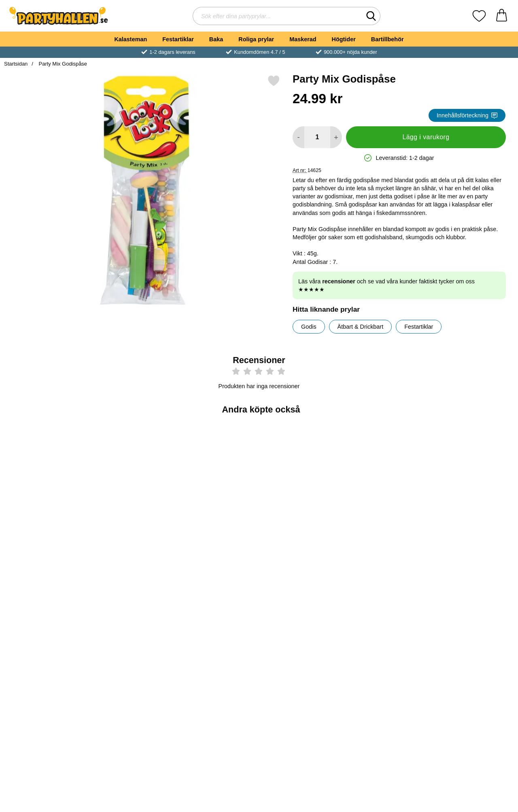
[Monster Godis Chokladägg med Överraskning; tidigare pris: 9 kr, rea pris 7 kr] (387, 474)
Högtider (344, 39)
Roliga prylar (256, 39)
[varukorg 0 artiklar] (502, 16)
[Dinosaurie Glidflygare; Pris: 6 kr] (217, 474)
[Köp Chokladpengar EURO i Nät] (131, 663)
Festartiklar (178, 39)
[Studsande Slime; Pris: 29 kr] (387, 606)
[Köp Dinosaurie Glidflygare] (216, 531)
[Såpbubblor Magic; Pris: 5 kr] (301, 474)
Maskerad (303, 39)
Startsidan (16, 64)
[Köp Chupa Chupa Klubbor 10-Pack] (216, 663)
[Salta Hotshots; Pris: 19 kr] (472, 606)
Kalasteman (131, 39)
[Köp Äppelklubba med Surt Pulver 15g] (46, 663)
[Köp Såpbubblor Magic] (302, 531)
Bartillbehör (387, 39)
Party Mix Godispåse (62, 64)
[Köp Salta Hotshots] (472, 663)
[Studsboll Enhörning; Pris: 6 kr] (131, 474)
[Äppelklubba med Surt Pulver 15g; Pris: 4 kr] (46, 606)
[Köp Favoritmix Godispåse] (472, 531)
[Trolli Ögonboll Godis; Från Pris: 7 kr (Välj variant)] (301, 606)
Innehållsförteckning (467, 115)
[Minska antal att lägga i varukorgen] (298, 137)
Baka (216, 39)
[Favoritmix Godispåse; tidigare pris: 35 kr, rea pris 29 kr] (472, 474)
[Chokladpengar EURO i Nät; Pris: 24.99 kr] (131, 606)
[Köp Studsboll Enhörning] (131, 531)
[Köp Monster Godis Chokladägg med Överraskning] (387, 531)
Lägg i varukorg (426, 137)
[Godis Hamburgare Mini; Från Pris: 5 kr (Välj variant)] (46, 474)
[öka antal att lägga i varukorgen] (336, 137)
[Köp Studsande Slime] (387, 663)
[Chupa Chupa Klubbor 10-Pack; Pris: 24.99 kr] (217, 606)
